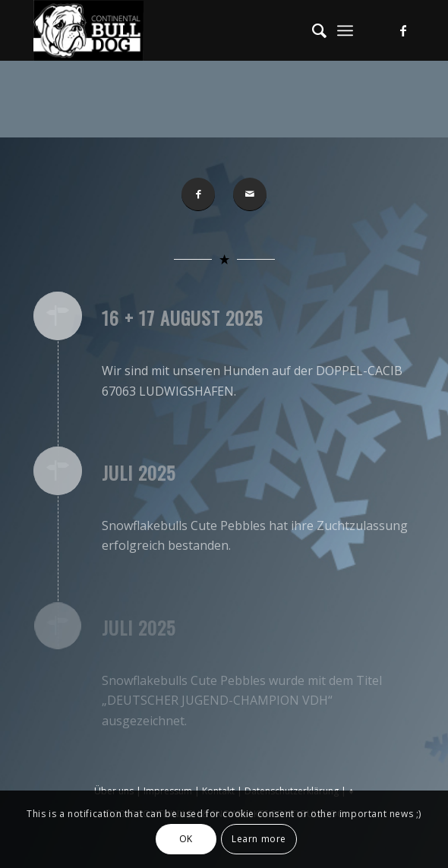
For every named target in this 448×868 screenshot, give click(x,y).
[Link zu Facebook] (403, 30)
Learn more (259, 839)
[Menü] (345, 30)
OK (186, 839)
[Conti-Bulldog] (186, 30)
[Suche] (312, 30)
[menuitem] (312, 30)
